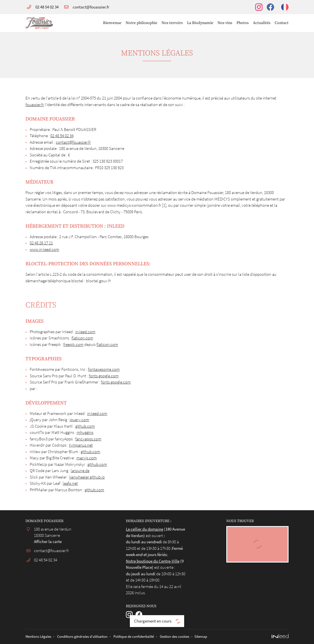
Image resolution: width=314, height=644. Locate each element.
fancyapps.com (88, 439)
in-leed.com (85, 332)
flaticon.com (82, 338)
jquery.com (79, 420)
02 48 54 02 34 (62, 136)
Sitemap (220, 637)
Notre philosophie (141, 23)
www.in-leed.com (44, 249)
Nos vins (225, 23)
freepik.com (73, 344)
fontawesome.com (104, 369)
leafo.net (70, 483)
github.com (85, 426)
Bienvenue (112, 23)
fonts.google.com (104, 376)
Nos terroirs (172, 23)
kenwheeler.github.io (87, 477)
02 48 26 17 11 (41, 243)
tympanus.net (81, 445)
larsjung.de (80, 470)
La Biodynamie (200, 23)
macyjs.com (87, 458)
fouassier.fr (35, 105)
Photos (243, 23)
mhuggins (85, 432)
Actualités (262, 23)
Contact (282, 23)
